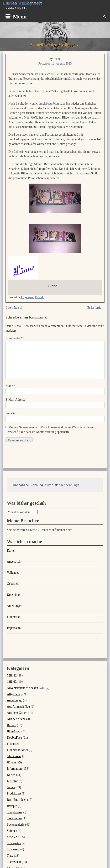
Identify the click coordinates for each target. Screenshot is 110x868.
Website (11, 413)
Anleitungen (15, 606)
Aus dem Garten (17, 713)
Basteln (40, 297)
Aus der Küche (16, 719)
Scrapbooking (15, 812)
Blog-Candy (14, 731)
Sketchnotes (14, 818)
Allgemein (27, 297)
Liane (57, 59)
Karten (11, 551)
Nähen (11, 787)
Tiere (10, 856)
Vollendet (13, 573)
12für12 (12, 675)
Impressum (14, 628)
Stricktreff (13, 849)
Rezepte (12, 806)
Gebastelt (13, 584)
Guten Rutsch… (16, 308)
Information (14, 769)
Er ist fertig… (96, 308)
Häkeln (11, 762)
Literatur (12, 781)
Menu (20, 17)
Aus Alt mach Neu (18, 707)
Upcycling (13, 595)
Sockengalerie (16, 825)
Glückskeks (14, 756)
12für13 (12, 682)
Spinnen (12, 831)
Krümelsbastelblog (47, 104)
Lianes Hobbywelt (22, 3)
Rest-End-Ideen (17, 800)
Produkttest (14, 793)
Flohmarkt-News (17, 750)
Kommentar (14, 338)
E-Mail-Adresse (17, 400)
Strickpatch (14, 843)
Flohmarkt (13, 617)
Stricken (12, 837)
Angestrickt (14, 562)
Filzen (11, 744)
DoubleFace (14, 738)
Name (10, 386)
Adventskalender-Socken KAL (26, 688)
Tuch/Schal (14, 862)
